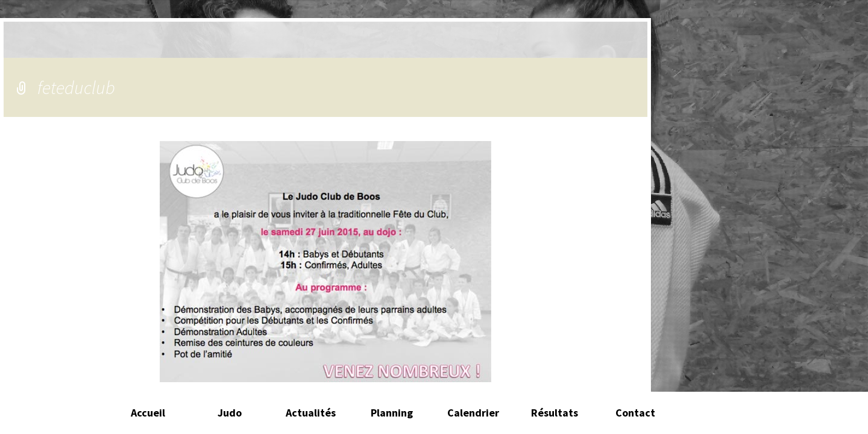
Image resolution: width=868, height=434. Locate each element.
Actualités (311, 413)
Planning (392, 413)
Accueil (148, 413)
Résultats (555, 413)
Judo (230, 413)
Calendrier (473, 413)
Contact (635, 413)
